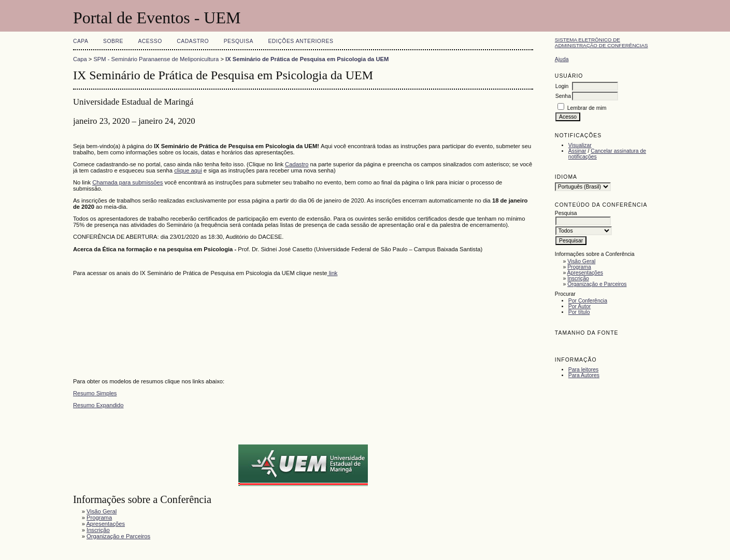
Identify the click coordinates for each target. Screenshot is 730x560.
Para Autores (584, 375)
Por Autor (579, 306)
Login (562, 86)
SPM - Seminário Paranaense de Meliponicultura (156, 59)
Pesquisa (239, 41)
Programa (579, 267)
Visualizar (580, 145)
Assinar (577, 151)
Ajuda (562, 59)
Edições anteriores (300, 41)
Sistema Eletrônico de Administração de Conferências (602, 42)
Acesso (150, 41)
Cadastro (193, 41)
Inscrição (578, 278)
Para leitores (583, 370)
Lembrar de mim (587, 108)
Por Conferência (588, 301)
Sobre (113, 41)
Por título (579, 312)
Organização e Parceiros (597, 284)
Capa (81, 41)
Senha (563, 96)
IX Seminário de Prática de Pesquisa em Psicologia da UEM (307, 59)
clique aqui (188, 170)
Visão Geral (581, 261)
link (333, 273)
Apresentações (585, 273)
